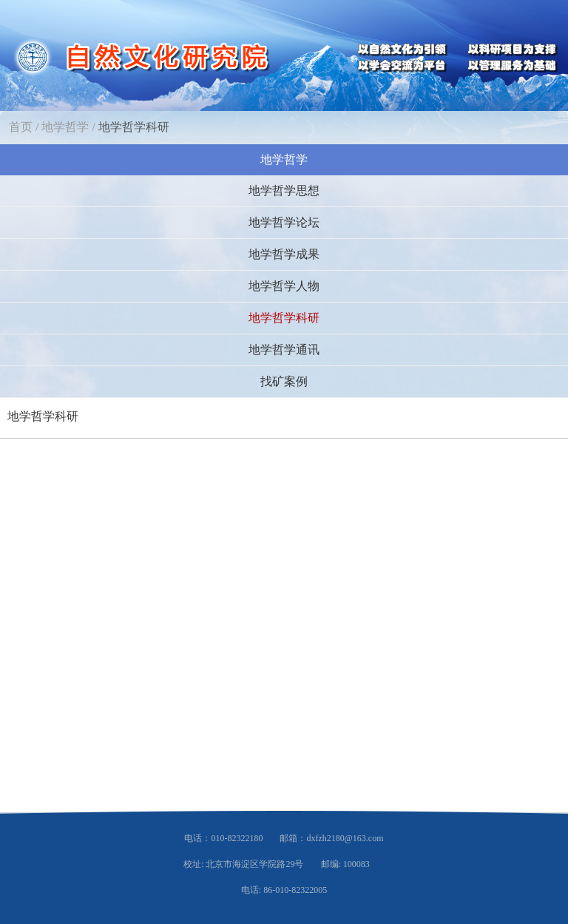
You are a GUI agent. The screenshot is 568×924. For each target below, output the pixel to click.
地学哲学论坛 (284, 222)
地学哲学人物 (284, 286)
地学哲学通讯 (284, 350)
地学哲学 (65, 127)
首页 (21, 127)
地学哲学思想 (284, 190)
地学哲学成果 (284, 254)
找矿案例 (284, 381)
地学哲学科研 (134, 127)
